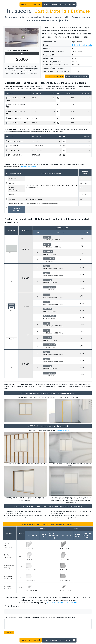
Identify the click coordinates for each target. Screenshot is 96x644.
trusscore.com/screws (28, 167)
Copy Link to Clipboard (55, 76)
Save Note (9, 633)
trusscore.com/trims (62, 430)
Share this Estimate (31, 4)
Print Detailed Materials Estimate (59, 4)
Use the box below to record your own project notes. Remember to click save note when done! (40, 617)
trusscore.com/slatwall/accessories (62, 602)
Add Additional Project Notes (77, 76)
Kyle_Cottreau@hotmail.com (83, 45)
